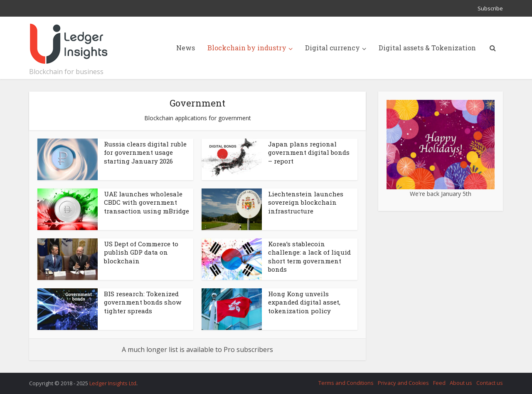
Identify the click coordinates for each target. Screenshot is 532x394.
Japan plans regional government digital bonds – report (309, 152)
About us (461, 383)
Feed (439, 383)
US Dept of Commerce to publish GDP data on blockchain (141, 252)
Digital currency (332, 48)
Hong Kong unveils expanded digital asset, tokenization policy (304, 302)
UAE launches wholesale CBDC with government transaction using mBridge (147, 202)
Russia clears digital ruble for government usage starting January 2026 (145, 152)
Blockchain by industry (247, 48)
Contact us (490, 383)
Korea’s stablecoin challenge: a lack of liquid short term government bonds (309, 256)
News (186, 48)
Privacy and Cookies (403, 383)
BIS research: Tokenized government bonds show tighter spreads (143, 302)
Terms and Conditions (346, 383)
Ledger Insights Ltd (113, 383)
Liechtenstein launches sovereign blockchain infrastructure (306, 202)
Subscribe (490, 8)
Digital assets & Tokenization (427, 48)
